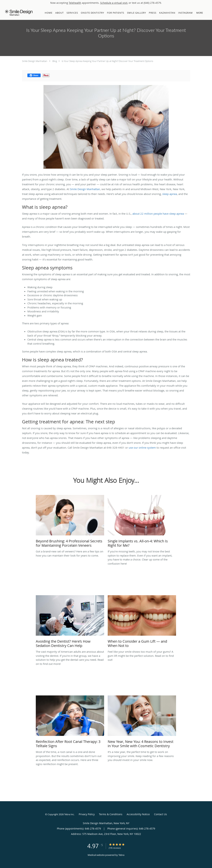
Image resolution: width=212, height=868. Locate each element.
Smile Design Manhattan (35, 61)
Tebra (121, 855)
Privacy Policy (87, 814)
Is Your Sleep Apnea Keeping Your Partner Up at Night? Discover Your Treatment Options (107, 61)
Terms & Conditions (111, 814)
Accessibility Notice (138, 814)
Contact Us (160, 814)
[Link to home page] (18, 13)
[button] (206, 13)
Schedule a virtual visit (114, 3)
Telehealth (75, 3)
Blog (55, 61)
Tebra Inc (69, 814)
